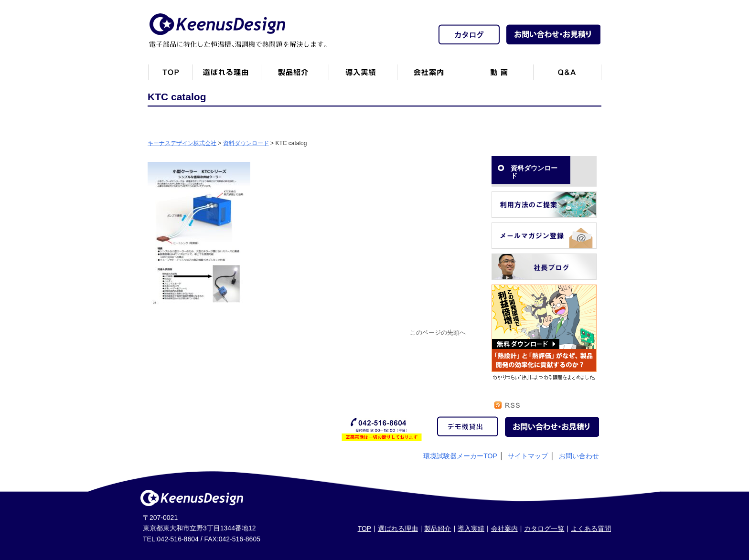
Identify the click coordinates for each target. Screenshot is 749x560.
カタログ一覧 (544, 528)
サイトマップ (528, 456)
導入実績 (471, 528)
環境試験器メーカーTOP (460, 456)
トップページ (170, 76)
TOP (365, 528)
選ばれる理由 (398, 528)
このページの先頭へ (438, 333)
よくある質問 (591, 528)
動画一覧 (499, 76)
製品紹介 (295, 76)
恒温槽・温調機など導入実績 (363, 76)
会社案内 (431, 76)
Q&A (567, 76)
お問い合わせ (579, 456)
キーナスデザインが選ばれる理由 (227, 76)
